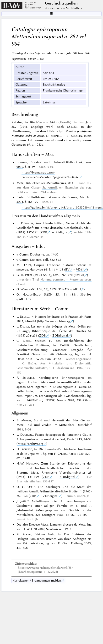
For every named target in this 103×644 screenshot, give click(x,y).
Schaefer (28, 378)
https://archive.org (30, 444)
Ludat (20, 359)
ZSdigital (62, 232)
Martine (32, 400)
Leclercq (26, 449)
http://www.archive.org (54, 321)
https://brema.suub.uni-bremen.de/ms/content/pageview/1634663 (51, 175)
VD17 (80, 269)
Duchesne (27, 434)
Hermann (32, 463)
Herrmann (38, 529)
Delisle (24, 317)
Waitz (24, 289)
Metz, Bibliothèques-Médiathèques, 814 (45, 183)
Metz (53, 122)
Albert (27, 534)
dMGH (79, 275)
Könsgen (76, 136)
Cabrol (62, 454)
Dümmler (27, 223)
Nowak (50, 400)
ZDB (44, 232)
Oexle (31, 487)
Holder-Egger (32, 294)
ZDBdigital (60, 335)
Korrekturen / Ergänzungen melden (37, 580)
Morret (26, 420)
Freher (27, 265)
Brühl (27, 341)
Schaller (56, 136)
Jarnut (24, 501)
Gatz (65, 543)
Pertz (29, 275)
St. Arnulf (49, 187)
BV (67, 269)
